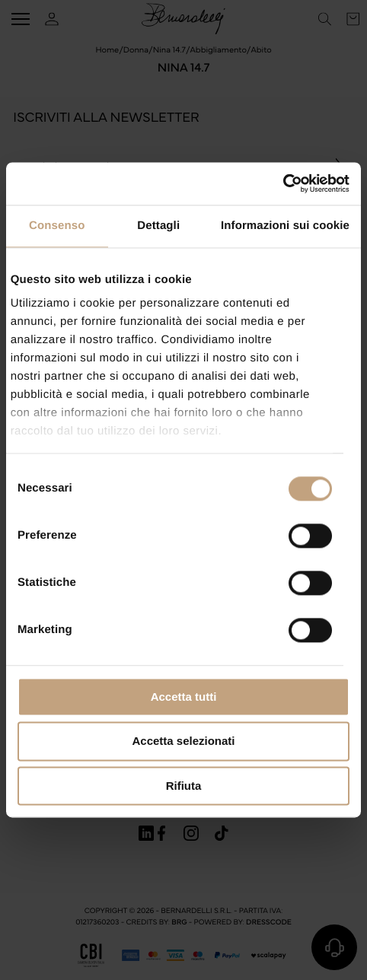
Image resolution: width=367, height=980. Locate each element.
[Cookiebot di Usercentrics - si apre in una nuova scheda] (283, 183)
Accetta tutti (184, 697)
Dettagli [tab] (158, 226)
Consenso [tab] (57, 226)
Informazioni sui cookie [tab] (285, 226)
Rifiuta (184, 786)
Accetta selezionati (183, 741)
